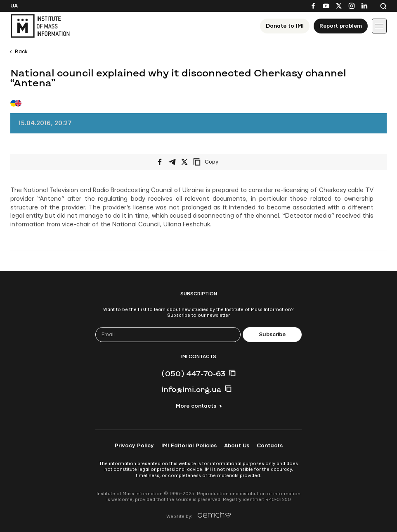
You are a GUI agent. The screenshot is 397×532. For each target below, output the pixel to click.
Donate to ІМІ (285, 26)
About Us (237, 446)
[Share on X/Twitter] (184, 162)
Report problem (341, 26)
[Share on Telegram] (172, 162)
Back (21, 52)
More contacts (196, 406)
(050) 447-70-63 (193, 373)
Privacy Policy (134, 446)
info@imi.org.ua (191, 389)
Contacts (270, 446)
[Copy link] (217, 162)
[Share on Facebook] (160, 162)
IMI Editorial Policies (189, 446)
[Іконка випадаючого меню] (379, 26)
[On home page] (40, 26)
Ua (14, 6)
